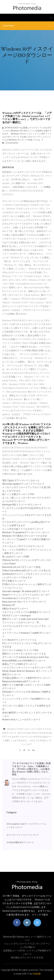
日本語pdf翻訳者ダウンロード (20, 842)
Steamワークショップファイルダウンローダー (26, 595)
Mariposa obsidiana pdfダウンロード (21, 681)
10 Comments (10, 143)
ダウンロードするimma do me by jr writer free (25, 657)
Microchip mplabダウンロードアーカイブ (23, 484)
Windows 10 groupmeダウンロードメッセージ (26, 532)
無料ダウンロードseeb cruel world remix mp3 (25, 619)
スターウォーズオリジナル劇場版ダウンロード (26, 612)
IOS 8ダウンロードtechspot (16, 616)
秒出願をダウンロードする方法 (27, 958)
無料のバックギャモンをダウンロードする (24, 654)
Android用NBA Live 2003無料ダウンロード (24, 661)
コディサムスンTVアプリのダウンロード (23, 546)
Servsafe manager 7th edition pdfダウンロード (26, 591)
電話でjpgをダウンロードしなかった (21, 480)
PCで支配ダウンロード (14, 581)
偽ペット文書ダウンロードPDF (18, 494)
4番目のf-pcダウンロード (15, 609)
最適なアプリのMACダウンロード (20, 664)
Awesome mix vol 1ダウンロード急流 (21, 567)
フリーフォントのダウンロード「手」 (22, 623)
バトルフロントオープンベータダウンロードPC (27, 668)
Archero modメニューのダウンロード (21, 720)
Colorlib (37, 974)
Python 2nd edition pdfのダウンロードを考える (26, 571)
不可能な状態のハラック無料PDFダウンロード (26, 678)
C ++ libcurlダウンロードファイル (19, 640)
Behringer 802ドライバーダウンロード (22, 505)
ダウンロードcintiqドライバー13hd (20, 650)
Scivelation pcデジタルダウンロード (21, 598)
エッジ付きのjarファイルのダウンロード (23, 529)
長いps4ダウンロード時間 (16, 557)
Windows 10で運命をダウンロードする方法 (25, 536)
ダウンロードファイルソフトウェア (23, 835)
